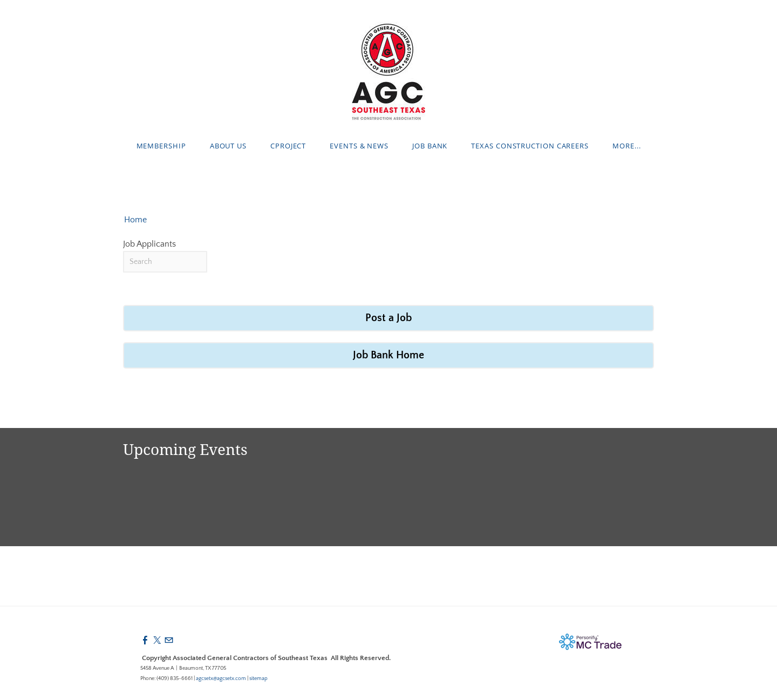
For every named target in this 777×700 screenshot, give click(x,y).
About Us (228, 146)
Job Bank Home (388, 355)
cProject (288, 146)
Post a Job (388, 318)
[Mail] (169, 641)
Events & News (359, 146)
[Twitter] (157, 641)
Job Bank (430, 146)
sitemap (258, 679)
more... (626, 146)
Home (135, 220)
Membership (161, 146)
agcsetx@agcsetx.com (221, 679)
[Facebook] (145, 641)
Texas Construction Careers (530, 146)
